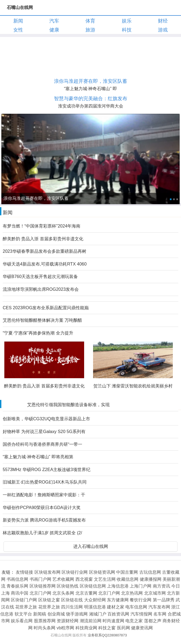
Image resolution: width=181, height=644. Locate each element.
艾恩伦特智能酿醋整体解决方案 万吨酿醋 (42, 320)
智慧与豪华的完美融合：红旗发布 (91, 99)
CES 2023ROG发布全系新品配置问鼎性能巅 (46, 308)
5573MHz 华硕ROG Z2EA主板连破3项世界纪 (47, 470)
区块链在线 (72, 600)
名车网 (160, 614)
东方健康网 (118, 600)
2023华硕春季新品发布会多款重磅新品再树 (45, 251)
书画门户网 (40, 579)
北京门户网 (40, 593)
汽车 (54, 21)
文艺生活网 (105, 579)
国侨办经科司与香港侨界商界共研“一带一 (42, 444)
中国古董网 (127, 572)
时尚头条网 (45, 628)
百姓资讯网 (118, 614)
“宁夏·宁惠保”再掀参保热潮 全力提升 (38, 333)
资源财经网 (68, 621)
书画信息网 (17, 579)
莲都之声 (153, 621)
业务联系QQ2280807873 (107, 635)
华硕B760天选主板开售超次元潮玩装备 (40, 277)
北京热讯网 (132, 593)
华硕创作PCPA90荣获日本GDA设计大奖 (42, 508)
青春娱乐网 (17, 586)
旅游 (90, 30)
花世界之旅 (26, 607)
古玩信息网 (150, 572)
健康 (54, 30)
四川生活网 (72, 607)
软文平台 (23, 614)
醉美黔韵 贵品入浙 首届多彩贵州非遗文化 (43, 239)
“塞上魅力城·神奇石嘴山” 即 (91, 89)
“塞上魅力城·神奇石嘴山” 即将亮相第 (38, 457)
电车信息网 (136, 607)
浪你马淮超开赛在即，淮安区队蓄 (91, 81)
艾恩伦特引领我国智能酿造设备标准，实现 (68, 405)
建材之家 (116, 607)
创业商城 (56, 614)
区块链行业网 (75, 572)
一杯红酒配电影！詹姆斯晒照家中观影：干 (44, 495)
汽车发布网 (159, 607)
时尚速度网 (113, 621)
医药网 (123, 628)
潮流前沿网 (91, 621)
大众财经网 (95, 600)
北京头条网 (63, 593)
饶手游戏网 (77, 614)
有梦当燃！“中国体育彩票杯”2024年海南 (42, 226)
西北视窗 (84, 579)
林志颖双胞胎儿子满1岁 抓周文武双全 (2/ (42, 533)
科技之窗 (107, 628)
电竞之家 (134, 621)
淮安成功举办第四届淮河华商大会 (91, 106)
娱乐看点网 (22, 621)
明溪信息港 (95, 607)
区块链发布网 (47, 572)
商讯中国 (20, 593)
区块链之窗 (49, 600)
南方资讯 (161, 586)
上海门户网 (141, 586)
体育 (90, 21)
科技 (127, 30)
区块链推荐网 (43, 586)
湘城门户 (98, 614)
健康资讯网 (142, 628)
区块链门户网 (24, 600)
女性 (18, 30)
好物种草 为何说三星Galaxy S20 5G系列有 (44, 432)
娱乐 (127, 21)
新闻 (18, 21)
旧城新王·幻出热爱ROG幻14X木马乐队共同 (45, 482)
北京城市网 (155, 593)
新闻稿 (40, 614)
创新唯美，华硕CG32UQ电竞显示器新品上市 (46, 419)
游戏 (163, 30)
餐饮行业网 (141, 600)
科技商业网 (86, 628)
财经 (163, 21)
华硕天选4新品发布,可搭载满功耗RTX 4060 (45, 264)
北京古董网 (86, 593)
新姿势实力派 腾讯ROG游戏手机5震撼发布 (44, 520)
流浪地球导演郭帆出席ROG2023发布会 (41, 289)
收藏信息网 (128, 579)
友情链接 (24, 572)
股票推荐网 (45, 621)
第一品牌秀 (164, 600)
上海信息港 (118, 586)
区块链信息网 (93, 586)
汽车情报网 (141, 614)
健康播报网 (151, 579)
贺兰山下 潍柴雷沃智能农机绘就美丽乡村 (133, 386)
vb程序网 (66, 628)
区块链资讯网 (102, 572)
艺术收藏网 (63, 579)
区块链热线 (68, 586)
